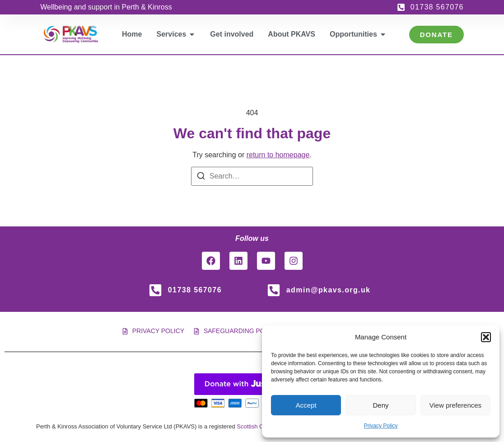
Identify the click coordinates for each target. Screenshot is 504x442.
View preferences (456, 405)
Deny (380, 405)
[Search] (201, 177)
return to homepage (278, 155)
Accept (306, 405)
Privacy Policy (381, 426)
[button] (486, 337)
